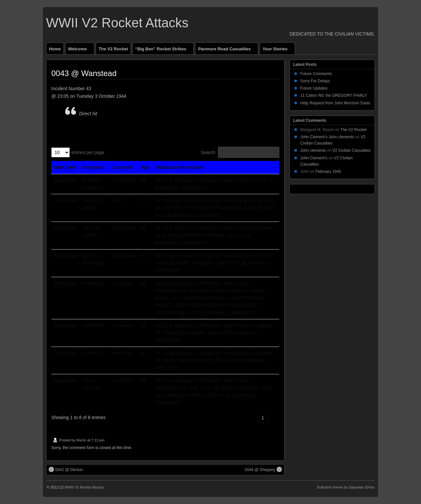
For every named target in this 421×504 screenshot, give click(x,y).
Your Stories (278, 50)
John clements (313, 150)
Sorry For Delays (315, 81)
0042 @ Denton (66, 469)
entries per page (88, 152)
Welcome (80, 50)
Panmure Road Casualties (227, 50)
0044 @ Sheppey (263, 469)
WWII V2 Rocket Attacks (117, 23)
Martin (81, 440)
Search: (209, 152)
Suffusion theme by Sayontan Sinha (346, 487)
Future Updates (314, 88)
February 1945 (328, 172)
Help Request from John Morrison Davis (335, 103)
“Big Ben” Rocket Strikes (163, 50)
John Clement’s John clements (327, 137)
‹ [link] (252, 418)
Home (55, 49)
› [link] (274, 418)
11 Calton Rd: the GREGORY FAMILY (334, 95)
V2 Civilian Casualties (351, 150)
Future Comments (316, 74)
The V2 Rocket (113, 49)
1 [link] (263, 418)
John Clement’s (314, 158)
